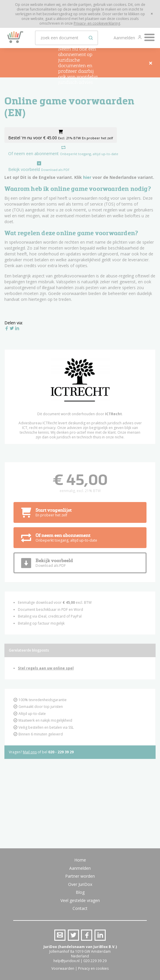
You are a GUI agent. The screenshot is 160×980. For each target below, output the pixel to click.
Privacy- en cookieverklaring (97, 23)
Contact (80, 908)
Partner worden (80, 876)
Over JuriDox (80, 884)
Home (80, 860)
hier (87, 177)
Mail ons (30, 752)
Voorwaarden (63, 968)
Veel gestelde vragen (80, 900)
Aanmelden (125, 38)
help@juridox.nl (66, 961)
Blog (80, 892)
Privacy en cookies (93, 968)
